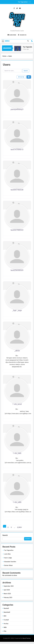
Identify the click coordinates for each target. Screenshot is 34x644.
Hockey (6, 624)
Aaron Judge (8, 558)
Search (26, 71)
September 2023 (9, 586)
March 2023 (7, 594)
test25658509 (17, 270)
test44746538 (17, 190)
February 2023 (8, 597)
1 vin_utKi (17, 502)
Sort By (21, 77)
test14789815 (17, 149)
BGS (5, 616)
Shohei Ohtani (8, 565)
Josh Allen (7, 554)
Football (6, 620)
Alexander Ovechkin (10, 562)
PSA (5, 631)
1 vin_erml (17, 404)
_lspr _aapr (17, 310)
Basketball (7, 612)
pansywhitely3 (17, 109)
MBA (5, 627)
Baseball (6, 608)
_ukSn (17, 351)
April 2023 (7, 590)
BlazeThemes (27, 638)
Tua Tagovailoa (23, 2)
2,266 (18, 527)
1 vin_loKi (17, 453)
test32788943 (17, 230)
